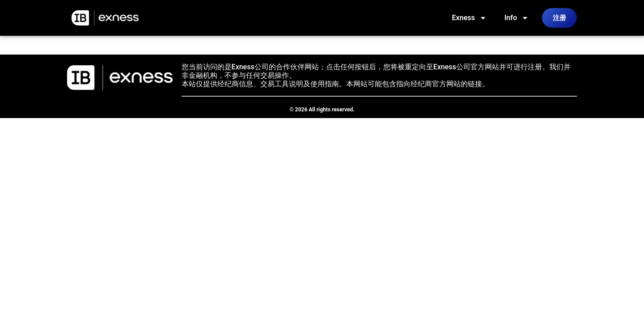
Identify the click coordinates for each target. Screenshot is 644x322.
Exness (469, 18)
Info (517, 18)
